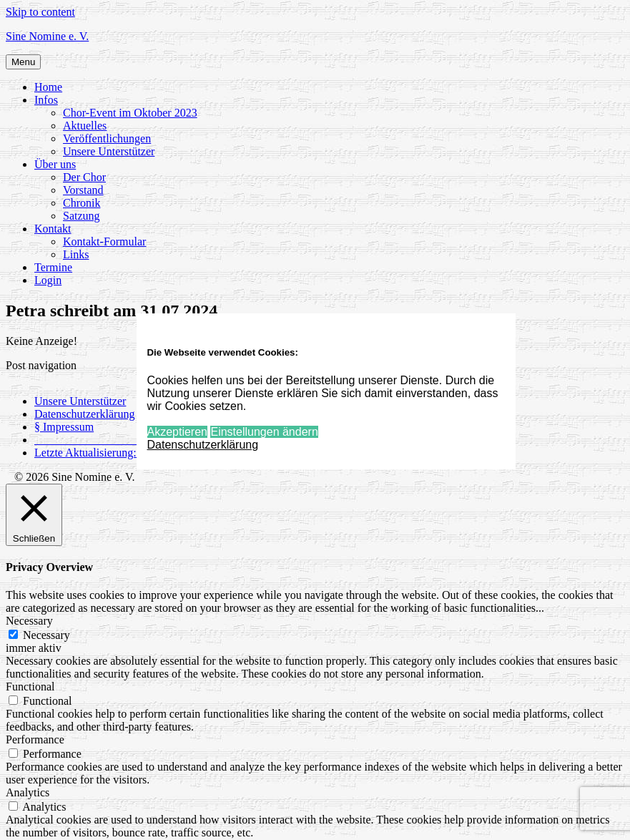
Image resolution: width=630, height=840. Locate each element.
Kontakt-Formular (104, 241)
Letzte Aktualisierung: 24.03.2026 (113, 453)
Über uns (55, 164)
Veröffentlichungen (107, 138)
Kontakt (53, 229)
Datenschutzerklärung (84, 414)
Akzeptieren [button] (178, 432)
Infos (46, 100)
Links (76, 254)
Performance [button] (35, 739)
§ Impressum (64, 427)
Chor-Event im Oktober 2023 (130, 113)
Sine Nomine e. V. (47, 36)
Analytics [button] (28, 792)
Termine (53, 267)
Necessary (46, 635)
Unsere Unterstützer (109, 151)
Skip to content (40, 12)
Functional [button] (30, 687)
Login (48, 280)
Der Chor (84, 177)
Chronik (82, 203)
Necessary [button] (29, 621)
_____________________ (94, 440)
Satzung (82, 216)
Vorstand (83, 190)
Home (48, 87)
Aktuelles (85, 126)
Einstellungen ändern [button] (264, 432)
